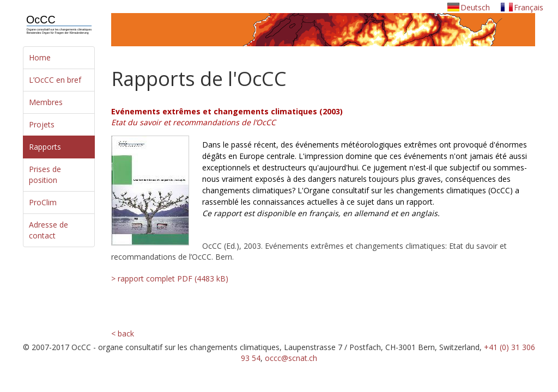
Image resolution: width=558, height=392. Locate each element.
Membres (46, 102)
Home (40, 57)
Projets (42, 124)
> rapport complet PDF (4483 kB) (169, 278)
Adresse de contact (48, 230)
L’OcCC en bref (55, 80)
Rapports (45, 147)
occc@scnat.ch (291, 358)
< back (123, 333)
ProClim (43, 202)
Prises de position (45, 174)
